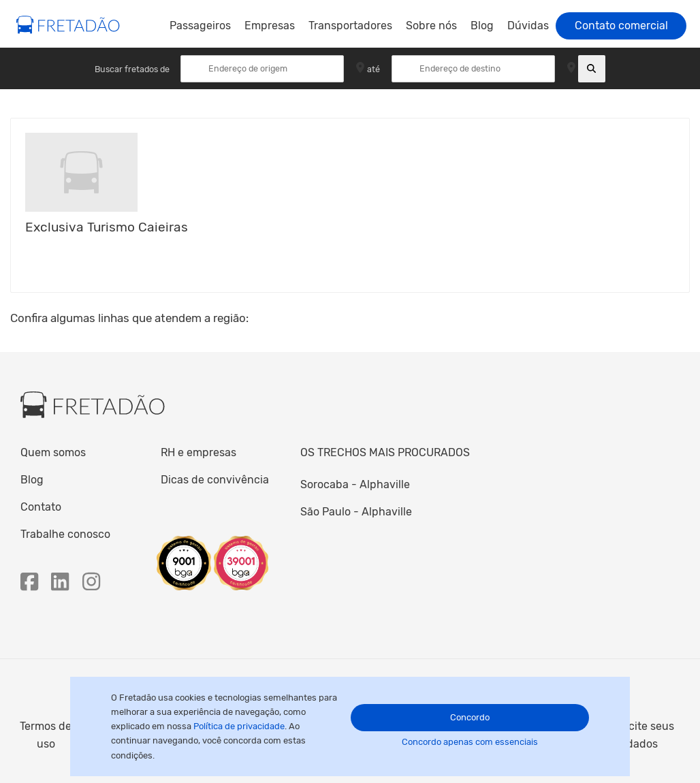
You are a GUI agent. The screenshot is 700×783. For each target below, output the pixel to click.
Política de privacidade (239, 726)
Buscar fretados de (133, 68)
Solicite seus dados (642, 735)
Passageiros (200, 26)
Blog (482, 26)
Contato (41, 507)
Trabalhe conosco (65, 534)
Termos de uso (46, 735)
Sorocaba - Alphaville (355, 484)
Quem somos (53, 452)
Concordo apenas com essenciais (470, 742)
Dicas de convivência (215, 480)
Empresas (270, 26)
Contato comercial (621, 26)
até (373, 68)
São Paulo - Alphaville (356, 512)
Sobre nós (431, 26)
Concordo (470, 717)
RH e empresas (198, 452)
